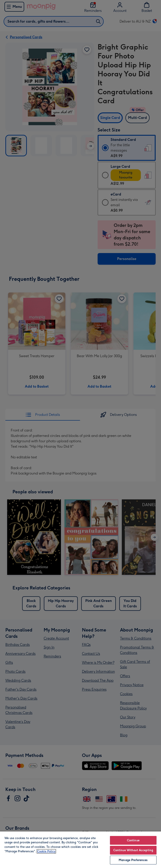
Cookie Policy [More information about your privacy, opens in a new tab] (46, 851)
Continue (133, 840)
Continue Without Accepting (133, 850)
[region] (80, 850)
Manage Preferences (133, 860)
